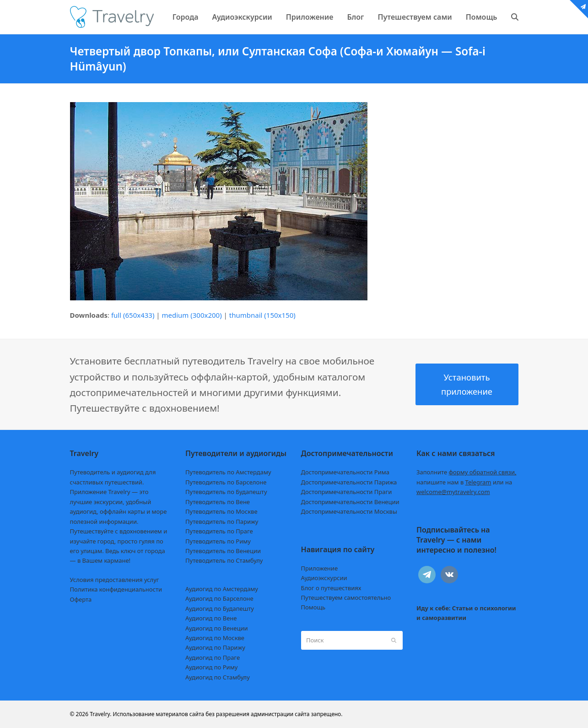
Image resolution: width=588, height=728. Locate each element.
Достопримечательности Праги (347, 492)
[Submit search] (394, 641)
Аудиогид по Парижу (215, 647)
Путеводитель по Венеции (223, 551)
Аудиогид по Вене (211, 618)
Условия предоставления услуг (115, 580)
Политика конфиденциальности (116, 589)
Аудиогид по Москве (215, 638)
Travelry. (100, 714)
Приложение (320, 568)
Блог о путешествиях (331, 588)
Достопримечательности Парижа (349, 482)
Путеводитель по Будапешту (226, 492)
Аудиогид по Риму (211, 667)
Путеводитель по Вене (218, 502)
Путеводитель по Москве (221, 511)
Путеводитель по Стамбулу (224, 560)
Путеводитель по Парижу (222, 522)
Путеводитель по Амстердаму (228, 472)
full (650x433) (133, 315)
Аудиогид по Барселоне (219, 598)
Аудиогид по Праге (213, 657)
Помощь (313, 607)
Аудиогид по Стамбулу (218, 677)
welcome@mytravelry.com (453, 492)
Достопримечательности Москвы (349, 511)
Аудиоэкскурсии (324, 578)
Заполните (467, 472)
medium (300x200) (192, 315)
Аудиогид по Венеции (217, 628)
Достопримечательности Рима (345, 472)
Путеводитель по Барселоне (226, 482)
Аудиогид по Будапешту (220, 608)
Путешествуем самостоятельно (346, 598)
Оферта (81, 599)
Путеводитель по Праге (219, 531)
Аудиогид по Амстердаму (222, 589)
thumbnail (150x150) (262, 315)
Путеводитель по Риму (218, 541)
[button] (515, 17)
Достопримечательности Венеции (350, 502)
